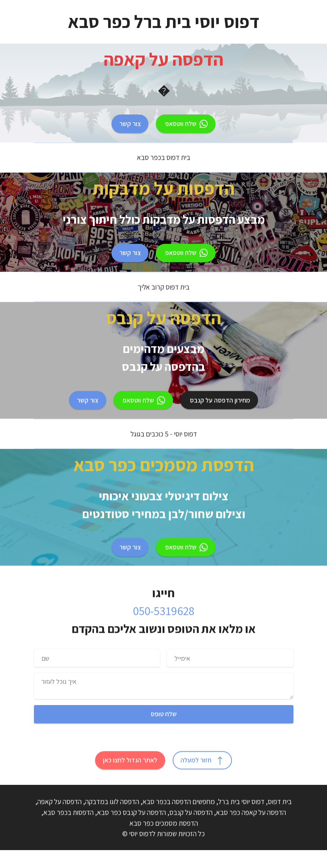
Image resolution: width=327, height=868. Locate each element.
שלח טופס (164, 714)
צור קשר (130, 124)
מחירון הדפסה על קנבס (219, 416)
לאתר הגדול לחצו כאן (130, 776)
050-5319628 (164, 627)
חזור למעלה (202, 776)
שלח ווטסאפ (186, 124)
